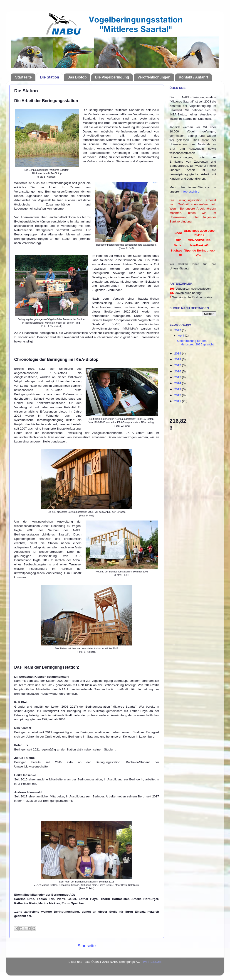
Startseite (23, 77)
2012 (178, 395)
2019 (178, 353)
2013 (178, 389)
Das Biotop (77, 77)
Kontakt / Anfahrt (193, 77)
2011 (178, 401)
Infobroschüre (190, 192)
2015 (178, 377)
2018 (178, 359)
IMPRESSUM (152, 962)
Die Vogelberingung (112, 77)
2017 (178, 365)
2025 (178, 330)
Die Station (49, 77)
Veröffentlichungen (154, 77)
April (182, 336)
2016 (178, 371)
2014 (178, 383)
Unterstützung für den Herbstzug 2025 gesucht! (196, 343)
